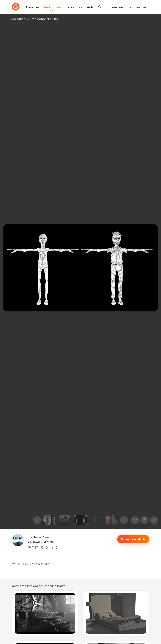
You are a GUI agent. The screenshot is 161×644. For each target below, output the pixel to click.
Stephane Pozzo (39, 537)
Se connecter (137, 7)
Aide (90, 7)
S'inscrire (116, 7)
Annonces (32, 7)
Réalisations (53, 7)
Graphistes (74, 7)
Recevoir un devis (133, 539)
